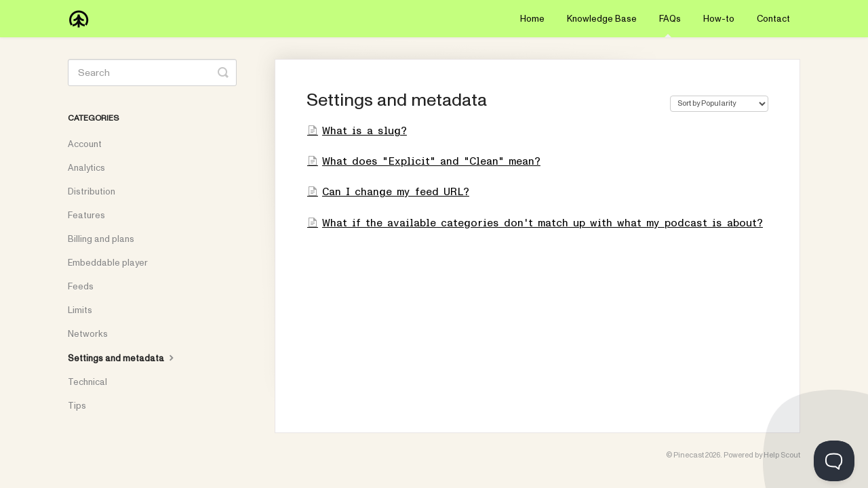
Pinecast (689, 455)
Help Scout (782, 455)
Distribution (92, 192)
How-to (719, 19)
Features (86, 216)
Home (532, 19)
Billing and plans (101, 239)
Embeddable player (108, 263)
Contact (773, 19)
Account (85, 144)
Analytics (86, 168)
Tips (77, 406)
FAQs (670, 25)
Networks (88, 334)
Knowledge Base (602, 19)
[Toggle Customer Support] (834, 461)
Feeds (81, 287)
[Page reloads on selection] (719, 104)
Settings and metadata (122, 358)
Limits (80, 310)
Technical (87, 382)
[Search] (152, 73)
